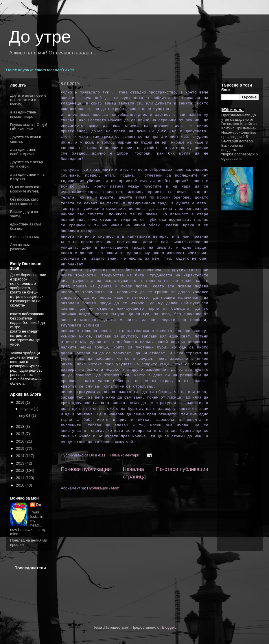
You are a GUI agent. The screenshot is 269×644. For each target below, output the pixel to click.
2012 (21, 470)
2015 (21, 448)
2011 (21, 478)
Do (39, 505)
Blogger (168, 627)
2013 (21, 463)
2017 (21, 434)
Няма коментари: (126, 455)
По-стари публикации (182, 469)
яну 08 (25, 415)
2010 (21, 485)
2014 (21, 456)
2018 (21, 426)
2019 (21, 402)
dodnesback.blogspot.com (240, 156)
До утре (40, 37)
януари (27, 409)
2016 (21, 441)
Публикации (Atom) (104, 488)
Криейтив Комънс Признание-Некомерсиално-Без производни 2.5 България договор (239, 132)
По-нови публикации (86, 469)
